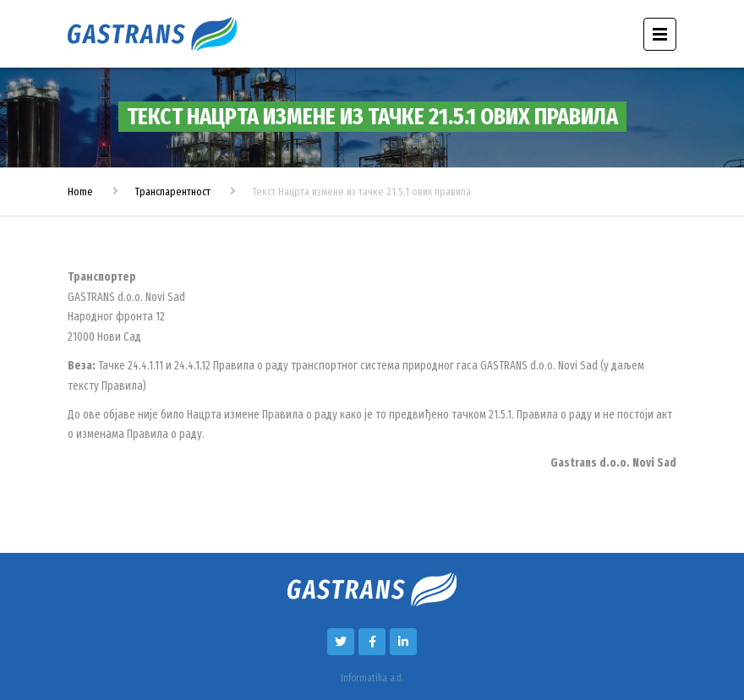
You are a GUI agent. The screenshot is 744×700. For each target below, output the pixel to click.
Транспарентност (173, 191)
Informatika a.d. (372, 678)
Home (80, 191)
